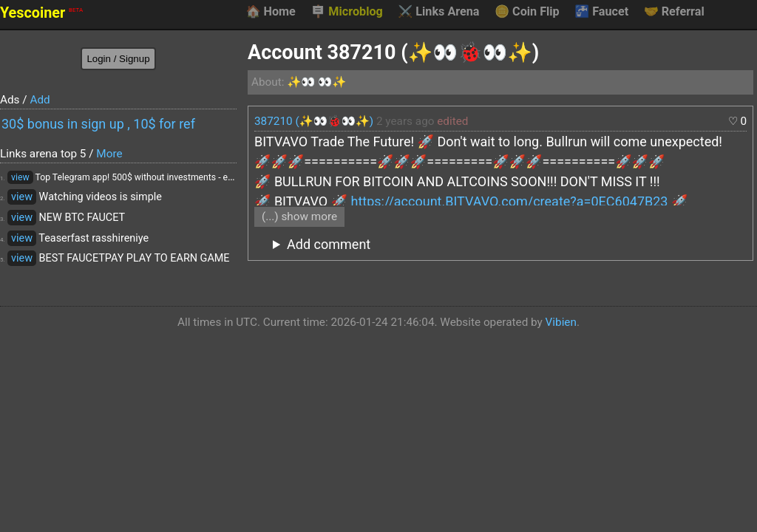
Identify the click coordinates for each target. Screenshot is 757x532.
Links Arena (438, 12)
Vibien (561, 322)
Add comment (329, 244)
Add (40, 100)
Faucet (601, 12)
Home (270, 12)
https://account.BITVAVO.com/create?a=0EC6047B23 (509, 201)
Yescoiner (41, 13)
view (20, 177)
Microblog (347, 12)
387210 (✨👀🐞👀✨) (314, 121)
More (109, 154)
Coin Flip (527, 12)
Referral (674, 12)
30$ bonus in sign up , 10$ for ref (98, 124)
